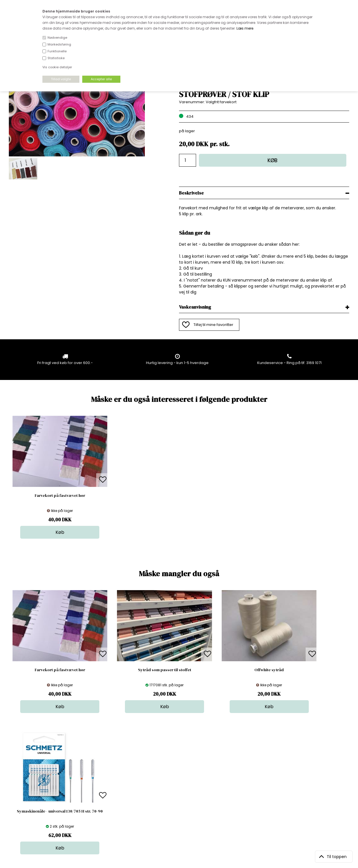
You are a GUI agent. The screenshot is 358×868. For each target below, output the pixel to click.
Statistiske (56, 58)
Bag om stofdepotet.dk (112, 774)
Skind (177, 774)
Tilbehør (179, 785)
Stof (175, 768)
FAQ (94, 780)
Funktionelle (57, 51)
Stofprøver (182, 802)
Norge (96, 785)
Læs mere (245, 28)
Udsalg (178, 797)
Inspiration (182, 808)
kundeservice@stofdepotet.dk (37, 797)
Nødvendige (57, 38)
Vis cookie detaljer (57, 67)
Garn (176, 780)
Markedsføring (59, 44)
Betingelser (101, 797)
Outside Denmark (107, 791)
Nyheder (180, 791)
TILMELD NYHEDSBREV (299, 781)
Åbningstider (102, 768)
